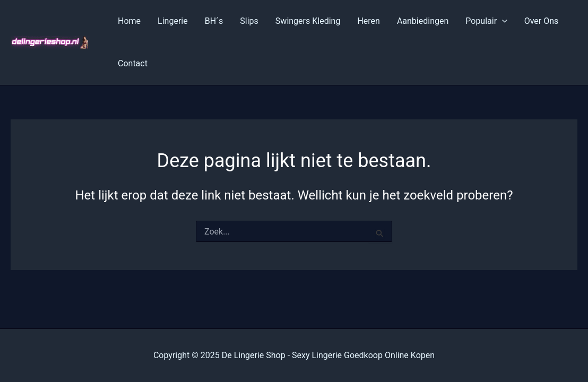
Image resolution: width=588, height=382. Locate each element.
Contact (133, 63)
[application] (502, 21)
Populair (486, 21)
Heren (369, 21)
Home (129, 21)
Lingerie (173, 21)
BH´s (214, 21)
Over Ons (542, 21)
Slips (249, 21)
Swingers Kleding (308, 21)
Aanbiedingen (423, 21)
